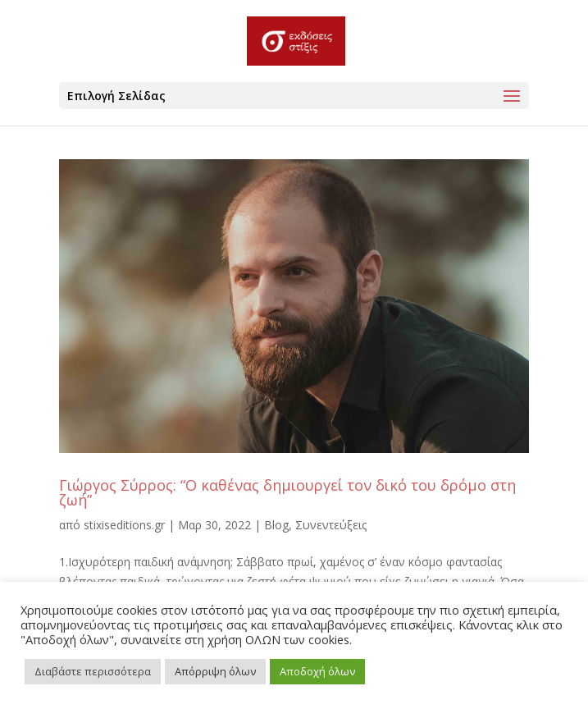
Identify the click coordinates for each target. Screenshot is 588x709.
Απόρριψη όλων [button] (215, 671)
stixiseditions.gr (124, 525)
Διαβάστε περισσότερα (93, 671)
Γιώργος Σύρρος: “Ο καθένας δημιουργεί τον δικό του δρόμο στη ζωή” (287, 492)
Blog (276, 525)
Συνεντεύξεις (331, 525)
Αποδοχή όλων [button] (317, 671)
